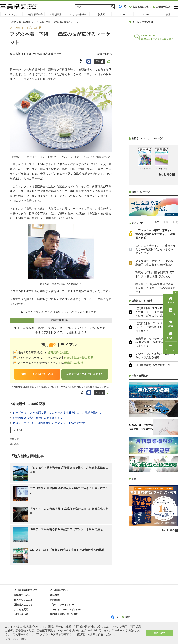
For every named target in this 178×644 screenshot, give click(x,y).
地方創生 (15, 444)
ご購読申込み (162, 7)
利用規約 (55, 600)
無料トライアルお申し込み (37, 374)
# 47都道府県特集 (34, 14)
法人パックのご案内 (25, 600)
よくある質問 (21, 610)
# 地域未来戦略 (78, 14)
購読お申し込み (22, 595)
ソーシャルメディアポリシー (66, 610)
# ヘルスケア (11, 14)
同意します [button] (159, 633)
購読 (126, 617)
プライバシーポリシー (62, 605)
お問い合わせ (21, 614)
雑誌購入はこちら (23, 605)
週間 (166, 222)
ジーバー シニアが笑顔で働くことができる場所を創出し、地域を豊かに (57, 412)
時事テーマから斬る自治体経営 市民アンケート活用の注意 (49, 423)
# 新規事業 (56, 14)
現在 (156, 222)
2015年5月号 (104, 54)
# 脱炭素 (100, 14)
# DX (123, 14)
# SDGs (145, 14)
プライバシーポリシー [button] (19, 639)
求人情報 (55, 595)
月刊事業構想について (26, 590)
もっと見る (18, 430)
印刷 (99, 61)
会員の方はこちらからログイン (85, 374)
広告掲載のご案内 (140, 7)
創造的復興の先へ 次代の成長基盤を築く (38, 418)
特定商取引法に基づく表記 (64, 614)
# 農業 (167, 14)
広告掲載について (60, 590)
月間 (175, 222)
